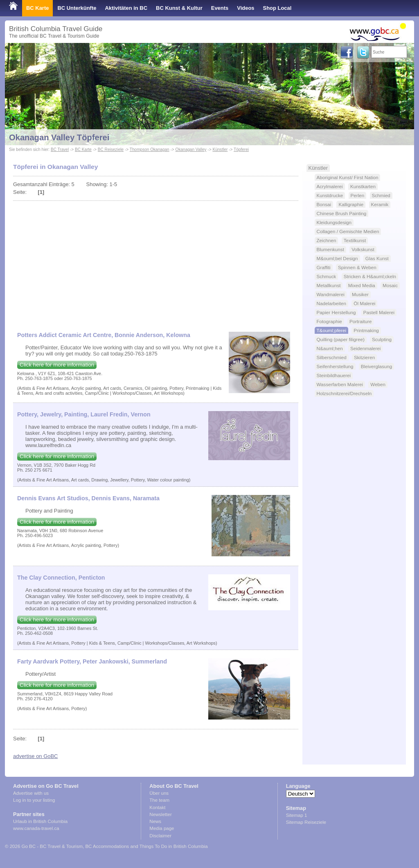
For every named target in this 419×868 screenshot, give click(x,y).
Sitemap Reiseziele (306, 822)
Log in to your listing (34, 800)
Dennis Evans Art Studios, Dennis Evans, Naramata (88, 498)
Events (220, 8)
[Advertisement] (156, 262)
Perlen (358, 195)
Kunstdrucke (330, 195)
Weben (378, 384)
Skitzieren (364, 357)
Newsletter (160, 814)
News (155, 821)
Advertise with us (31, 793)
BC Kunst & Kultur (179, 8)
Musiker (360, 294)
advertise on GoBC (35, 756)
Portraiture (360, 321)
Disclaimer (160, 836)
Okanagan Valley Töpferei (59, 137)
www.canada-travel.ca (36, 828)
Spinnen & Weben (357, 267)
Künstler (220, 150)
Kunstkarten (363, 186)
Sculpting (382, 339)
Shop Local (277, 8)
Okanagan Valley (191, 150)
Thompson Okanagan (150, 150)
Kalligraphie (351, 204)
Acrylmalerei (330, 186)
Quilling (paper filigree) (341, 339)
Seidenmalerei (366, 348)
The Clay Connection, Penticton (61, 578)
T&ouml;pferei (332, 330)
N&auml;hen (330, 348)
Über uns (159, 793)
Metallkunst (329, 285)
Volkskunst (363, 249)
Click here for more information (57, 365)
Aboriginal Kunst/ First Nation (348, 177)
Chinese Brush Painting (342, 213)
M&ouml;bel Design (337, 258)
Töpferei (241, 150)
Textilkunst (355, 240)
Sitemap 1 (297, 815)
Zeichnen (327, 240)
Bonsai (324, 204)
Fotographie (329, 321)
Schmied (381, 195)
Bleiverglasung (376, 366)
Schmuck (327, 276)
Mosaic (390, 285)
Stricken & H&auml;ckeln (370, 276)
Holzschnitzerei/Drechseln (344, 393)
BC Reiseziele (111, 150)
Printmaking (366, 330)
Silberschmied (332, 357)
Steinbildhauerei (334, 375)
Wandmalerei (331, 294)
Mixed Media (362, 285)
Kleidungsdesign (334, 222)
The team (159, 800)
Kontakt (157, 807)
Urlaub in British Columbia (40, 821)
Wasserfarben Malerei (340, 384)
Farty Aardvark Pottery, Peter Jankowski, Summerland (92, 661)
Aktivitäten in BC (126, 8)
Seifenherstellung (335, 366)
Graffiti (324, 267)
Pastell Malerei (379, 312)
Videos (246, 8)
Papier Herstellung (336, 312)
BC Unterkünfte (77, 8)
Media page (162, 828)
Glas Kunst (377, 258)
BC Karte (37, 8)
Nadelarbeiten (332, 303)
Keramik (380, 204)
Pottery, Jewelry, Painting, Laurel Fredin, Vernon (84, 414)
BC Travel (60, 150)
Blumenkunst (330, 249)
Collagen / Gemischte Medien (348, 231)
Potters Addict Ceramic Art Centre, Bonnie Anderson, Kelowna (104, 335)
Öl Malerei (364, 303)
